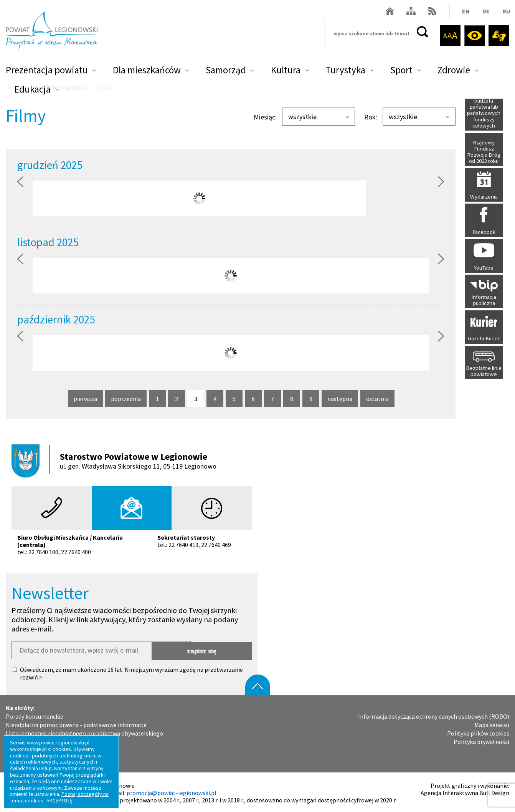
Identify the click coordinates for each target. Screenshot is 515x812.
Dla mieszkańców (147, 71)
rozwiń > (31, 676)
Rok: (371, 117)
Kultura (286, 71)
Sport (401, 71)
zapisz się (222, 649)
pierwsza (85, 399)
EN (465, 13)
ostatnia (378, 399)
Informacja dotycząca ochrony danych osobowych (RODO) (434, 715)
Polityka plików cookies (478, 732)
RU (505, 13)
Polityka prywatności (481, 740)
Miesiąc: (265, 117)
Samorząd (226, 71)
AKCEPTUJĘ (59, 800)
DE (485, 13)
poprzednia (126, 399)
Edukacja (32, 91)
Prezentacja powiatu (47, 71)
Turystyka (345, 71)
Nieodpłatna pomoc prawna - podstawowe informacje (76, 723)
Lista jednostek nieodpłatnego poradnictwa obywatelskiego (84, 732)
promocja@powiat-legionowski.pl (172, 791)
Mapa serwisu (492, 723)
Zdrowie (454, 71)
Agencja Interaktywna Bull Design (465, 791)
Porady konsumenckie (35, 715)
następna (340, 399)
